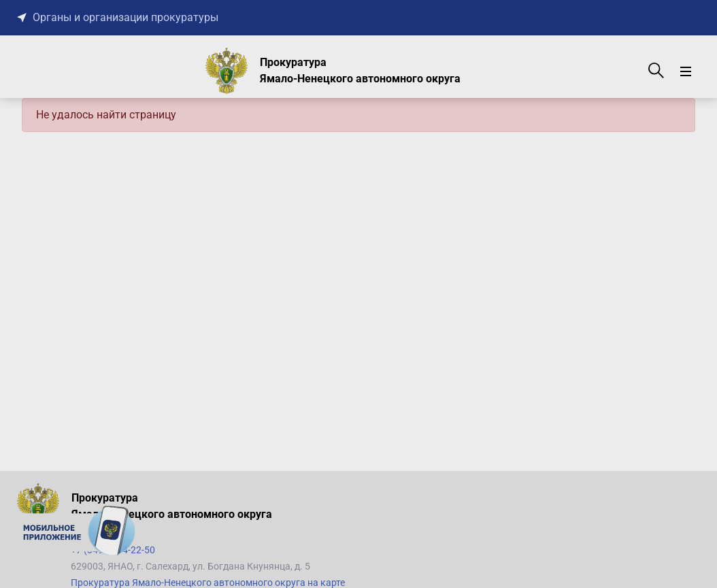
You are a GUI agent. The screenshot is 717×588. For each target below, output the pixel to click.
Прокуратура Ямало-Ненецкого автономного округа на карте (208, 583)
